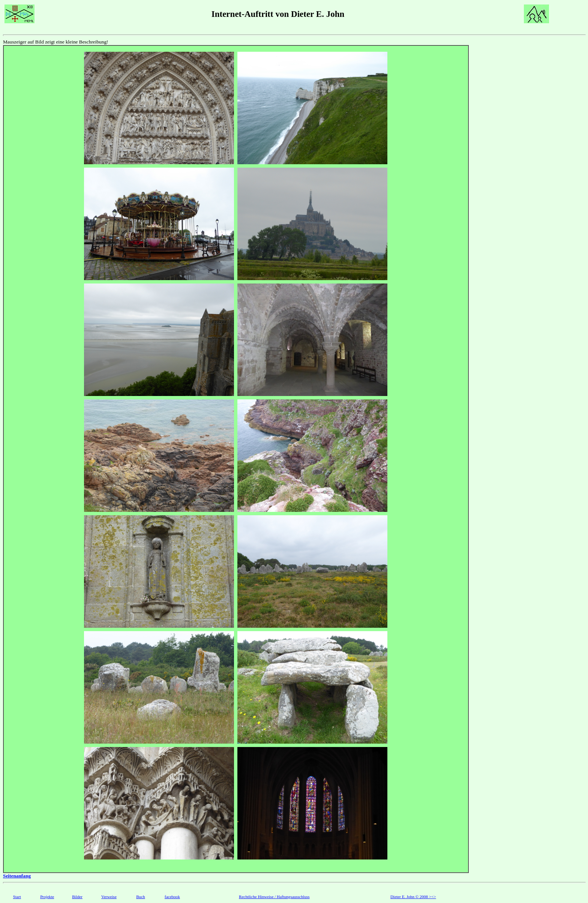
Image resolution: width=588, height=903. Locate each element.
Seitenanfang (17, 876)
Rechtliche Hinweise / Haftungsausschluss (274, 897)
